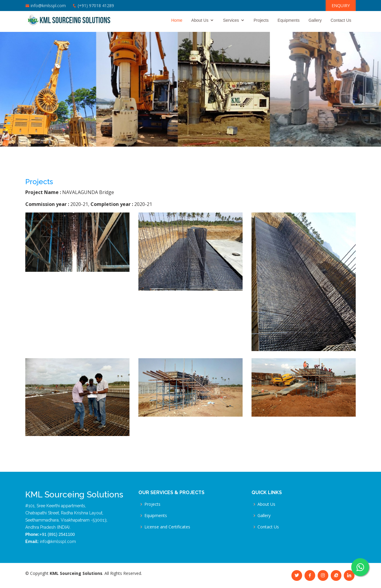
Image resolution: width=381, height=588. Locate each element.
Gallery (315, 20)
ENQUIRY (341, 6)
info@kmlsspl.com (48, 6)
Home (177, 20)
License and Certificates (167, 527)
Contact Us (341, 20)
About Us (200, 20)
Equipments (288, 20)
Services (231, 20)
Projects (261, 20)
